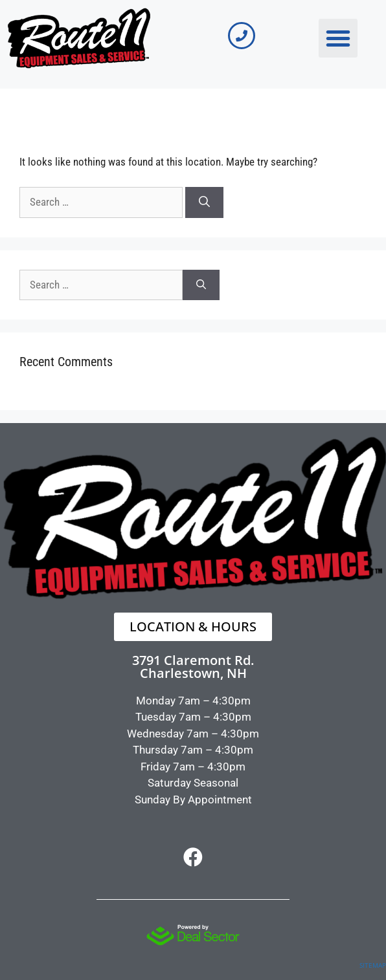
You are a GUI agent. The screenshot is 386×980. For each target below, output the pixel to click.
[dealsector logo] (193, 935)
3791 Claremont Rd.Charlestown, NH (193, 667)
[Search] (204, 202)
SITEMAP (373, 965)
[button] (338, 38)
